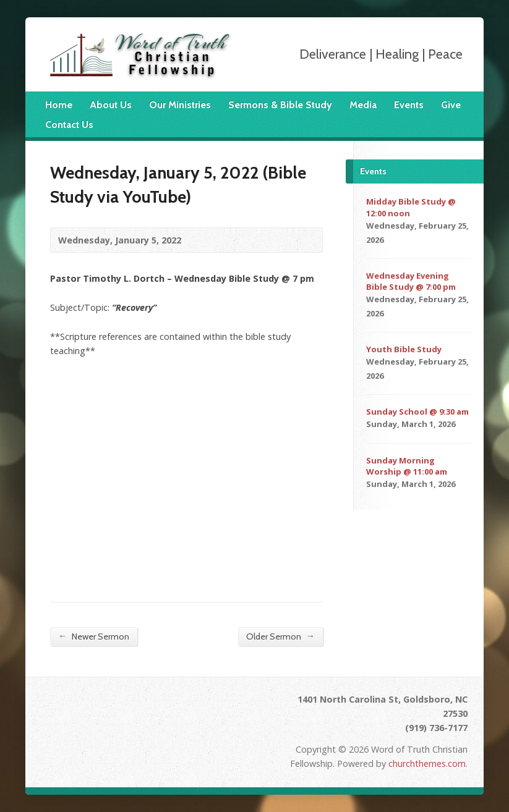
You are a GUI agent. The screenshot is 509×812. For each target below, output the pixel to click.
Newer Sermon (93, 636)
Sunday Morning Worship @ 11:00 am (407, 466)
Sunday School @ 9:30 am (417, 412)
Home (59, 105)
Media (363, 105)
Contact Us (69, 125)
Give (451, 105)
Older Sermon (280, 636)
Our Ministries (180, 105)
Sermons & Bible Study (280, 105)
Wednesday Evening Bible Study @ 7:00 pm (411, 281)
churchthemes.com (427, 763)
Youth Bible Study (404, 349)
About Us (111, 105)
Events (409, 105)
